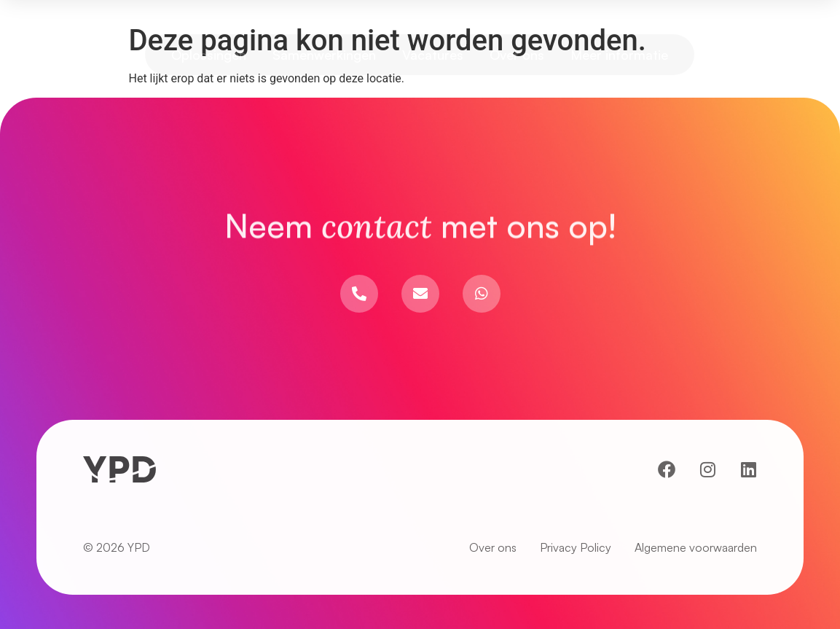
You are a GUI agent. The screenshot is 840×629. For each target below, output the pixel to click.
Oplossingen (209, 55)
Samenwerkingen (324, 55)
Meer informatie (619, 55)
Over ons (517, 55)
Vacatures (433, 55)
